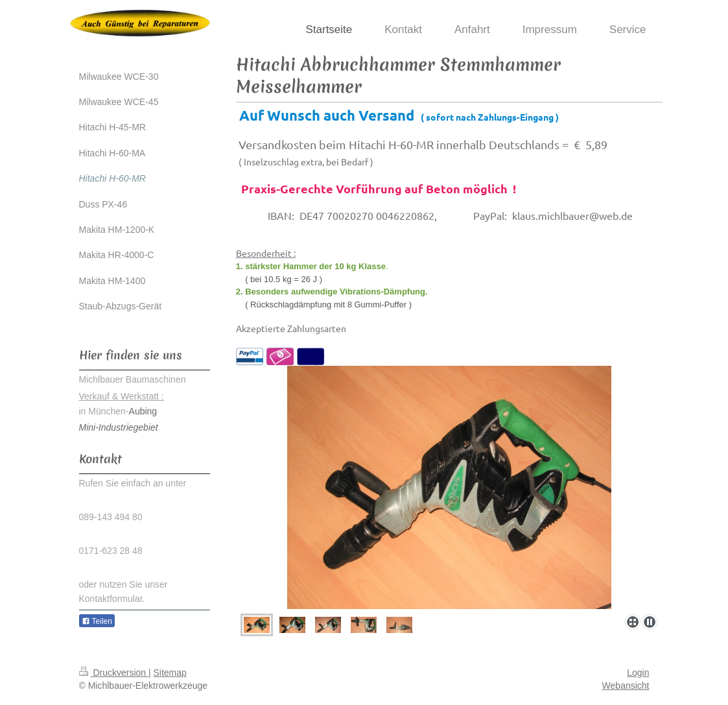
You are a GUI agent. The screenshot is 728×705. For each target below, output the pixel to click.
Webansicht (626, 686)
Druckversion (114, 673)
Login (638, 673)
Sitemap (170, 673)
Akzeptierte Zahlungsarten (291, 328)
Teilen (97, 621)
